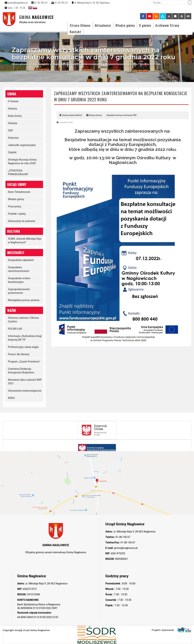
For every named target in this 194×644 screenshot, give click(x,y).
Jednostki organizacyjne (22, 145)
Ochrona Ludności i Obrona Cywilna (23, 320)
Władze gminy (125, 25)
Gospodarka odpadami (21, 260)
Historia (12, 109)
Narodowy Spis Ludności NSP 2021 (25, 382)
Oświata (13, 123)
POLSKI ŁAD (15, 329)
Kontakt (75, 32)
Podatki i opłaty (17, 214)
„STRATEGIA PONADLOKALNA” (18, 172)
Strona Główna (80, 25)
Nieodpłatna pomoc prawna (24, 300)
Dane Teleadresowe (19, 192)
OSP (10, 130)
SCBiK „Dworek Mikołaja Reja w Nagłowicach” (25, 241)
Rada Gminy (15, 116)
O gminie (145, 25)
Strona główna (20, 64)
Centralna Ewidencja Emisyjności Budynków (21, 371)
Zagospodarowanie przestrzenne (19, 291)
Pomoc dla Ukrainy (19, 354)
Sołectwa (13, 138)
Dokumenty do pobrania (22, 221)
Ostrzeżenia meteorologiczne (25, 391)
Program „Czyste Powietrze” (24, 362)
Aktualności (103, 25)
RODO (11, 398)
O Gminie (13, 101)
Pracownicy (15, 206)
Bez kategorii (40, 64)
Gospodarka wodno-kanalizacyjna (19, 280)
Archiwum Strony (167, 25)
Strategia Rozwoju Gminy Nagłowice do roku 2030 (22, 161)
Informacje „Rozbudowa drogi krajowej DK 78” (25, 338)
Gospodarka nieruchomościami (19, 269)
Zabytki (12, 152)
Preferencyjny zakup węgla (23, 347)
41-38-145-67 (123, 537)
